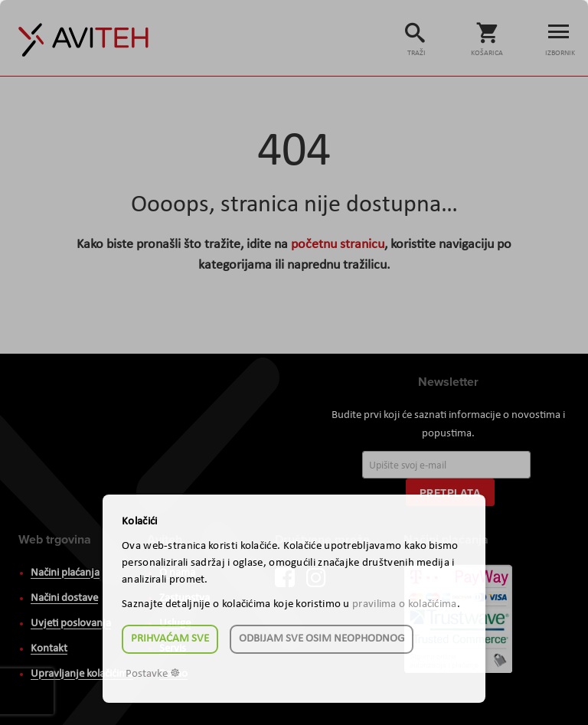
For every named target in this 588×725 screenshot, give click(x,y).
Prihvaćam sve (170, 639)
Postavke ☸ (153, 674)
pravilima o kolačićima (405, 604)
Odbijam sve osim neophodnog (322, 639)
